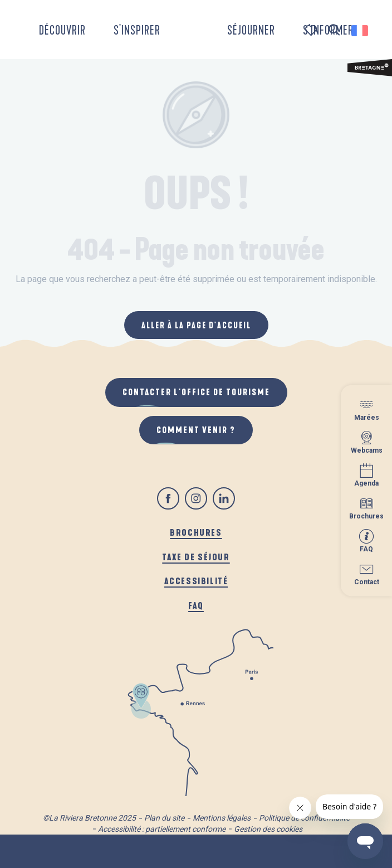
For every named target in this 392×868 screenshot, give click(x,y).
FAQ (196, 605)
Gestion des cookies (268, 829)
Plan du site (164, 818)
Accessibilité (196, 581)
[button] (334, 30)
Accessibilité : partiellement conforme (162, 829)
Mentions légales (222, 818)
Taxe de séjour (196, 557)
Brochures (196, 532)
